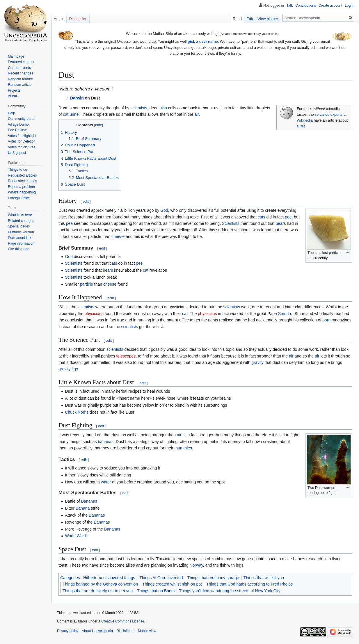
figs (75, 369)
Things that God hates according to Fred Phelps (249, 584)
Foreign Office (19, 198)
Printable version (21, 232)
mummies (183, 448)
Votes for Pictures (22, 147)
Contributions (306, 6)
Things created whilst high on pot (172, 584)
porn (326, 320)
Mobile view (147, 631)
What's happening (22, 192)
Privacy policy (68, 631)
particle (87, 284)
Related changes (21, 221)
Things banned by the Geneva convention (100, 584)
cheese (118, 236)
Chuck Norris (77, 412)
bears (281, 223)
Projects (14, 90)
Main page (16, 56)
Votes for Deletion (22, 141)
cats (262, 217)
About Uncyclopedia (97, 631)
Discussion (78, 19)
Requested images (22, 181)
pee (288, 217)
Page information (21, 243)
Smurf (284, 314)
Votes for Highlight (22, 136)
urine (74, 114)
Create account (330, 6)
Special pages (19, 226)
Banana (83, 508)
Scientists (231, 223)
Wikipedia (305, 120)
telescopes (126, 356)
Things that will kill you (264, 578)
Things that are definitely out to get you (98, 591)
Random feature (20, 79)
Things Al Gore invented (161, 578)
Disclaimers (125, 631)
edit (86, 201)
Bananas (89, 501)
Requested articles (22, 175)
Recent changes (21, 73)
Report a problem (21, 187)
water (106, 482)
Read (237, 19)
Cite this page (18, 249)
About (12, 96)
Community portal (22, 119)
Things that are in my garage (213, 578)
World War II (76, 536)
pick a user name (203, 41)
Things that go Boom (156, 591)
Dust (301, 126)
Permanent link (19, 238)
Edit (250, 19)
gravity (257, 362)
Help (11, 113)
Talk (290, 6)
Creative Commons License (123, 621)
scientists (139, 108)
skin (163, 108)
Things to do (17, 170)
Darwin (77, 98)
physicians (94, 314)
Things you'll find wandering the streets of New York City (230, 591)
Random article (20, 85)
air (197, 114)
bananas (106, 442)
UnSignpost (17, 153)
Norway (196, 565)
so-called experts (329, 115)
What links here (20, 215)
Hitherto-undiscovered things (109, 578)
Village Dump (18, 124)
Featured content (21, 62)
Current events (19, 68)
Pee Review (17, 130)
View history (268, 19)
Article (59, 19)
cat (66, 114)
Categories (70, 578)
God (164, 210)
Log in (350, 6)
